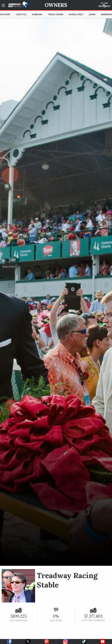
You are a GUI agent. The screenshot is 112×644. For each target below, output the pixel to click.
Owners (56, 5)
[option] (56, 292)
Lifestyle (21, 14)
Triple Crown (55, 14)
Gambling (37, 14)
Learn (92, 14)
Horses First (76, 14)
